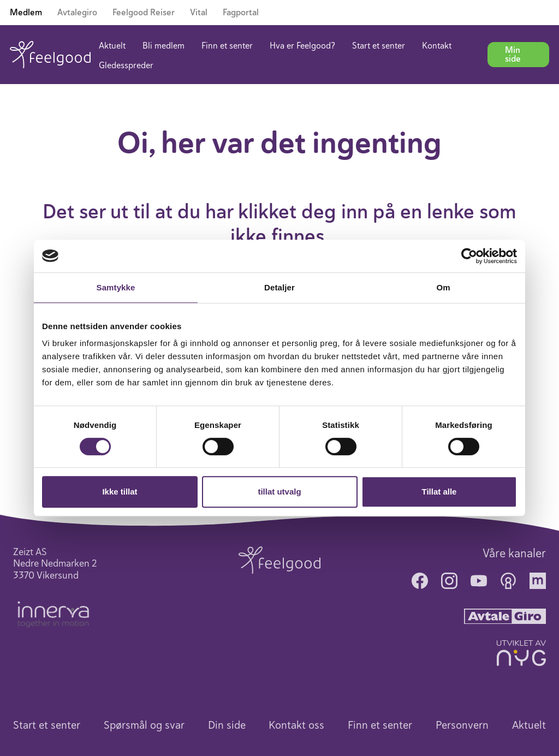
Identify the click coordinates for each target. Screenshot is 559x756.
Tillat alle (439, 492)
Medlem (26, 13)
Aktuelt (112, 46)
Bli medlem (163, 46)
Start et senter (379, 46)
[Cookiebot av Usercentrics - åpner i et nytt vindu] (469, 256)
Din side (227, 725)
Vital (199, 13)
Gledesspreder (126, 66)
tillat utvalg (279, 492)
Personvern (462, 725)
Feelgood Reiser (144, 13)
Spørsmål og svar (144, 725)
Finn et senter (227, 46)
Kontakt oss (296, 725)
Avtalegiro (77, 13)
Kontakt (437, 46)
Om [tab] (443, 287)
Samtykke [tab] (116, 287)
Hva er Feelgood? (302, 46)
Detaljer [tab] (279, 287)
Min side (513, 55)
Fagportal (241, 13)
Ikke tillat (120, 492)
